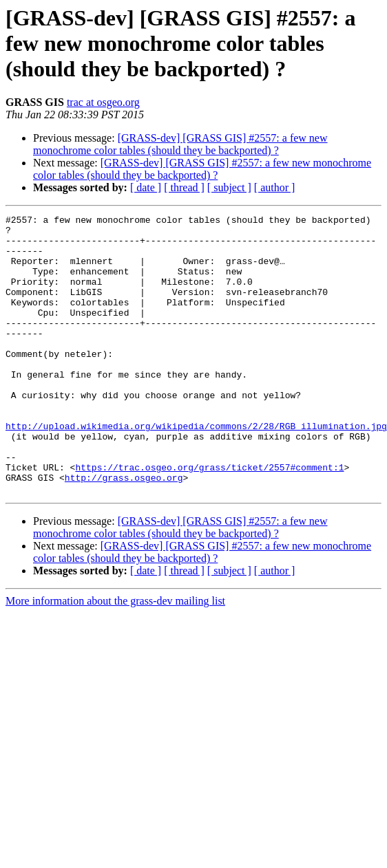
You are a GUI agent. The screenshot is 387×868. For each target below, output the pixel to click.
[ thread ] (184, 187)
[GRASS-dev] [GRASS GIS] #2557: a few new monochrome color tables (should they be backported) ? (180, 144)
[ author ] (275, 187)
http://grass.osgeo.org (124, 519)
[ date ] (146, 187)
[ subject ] (229, 187)
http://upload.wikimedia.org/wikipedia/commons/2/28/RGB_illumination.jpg (196, 457)
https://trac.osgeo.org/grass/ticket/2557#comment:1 (209, 506)
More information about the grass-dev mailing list (115, 644)
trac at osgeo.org (103, 102)
